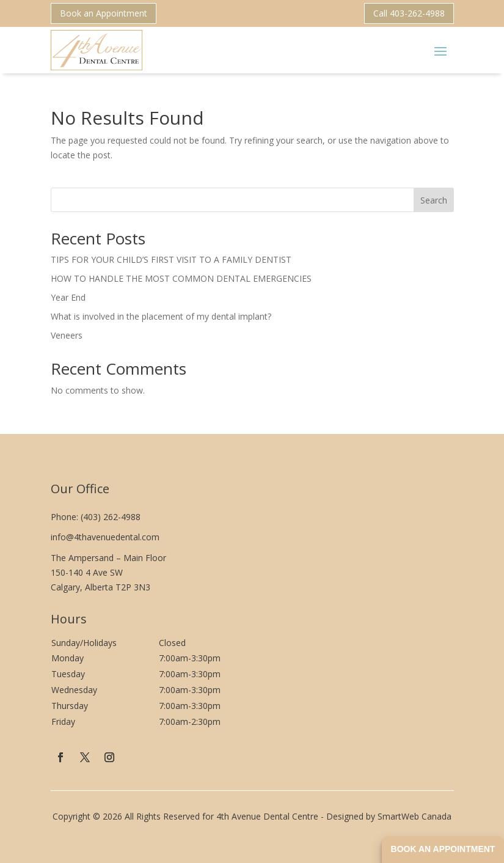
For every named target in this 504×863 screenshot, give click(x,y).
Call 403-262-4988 (409, 13)
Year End (68, 297)
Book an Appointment (104, 13)
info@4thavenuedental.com (105, 537)
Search (434, 200)
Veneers (67, 335)
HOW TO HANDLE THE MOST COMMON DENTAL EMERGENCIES (181, 278)
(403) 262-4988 (111, 517)
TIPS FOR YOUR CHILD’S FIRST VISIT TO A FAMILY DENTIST (171, 259)
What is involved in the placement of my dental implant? (161, 316)
